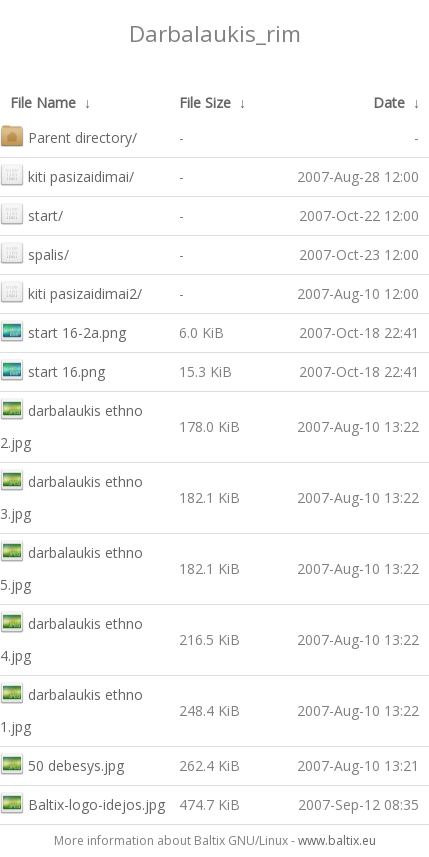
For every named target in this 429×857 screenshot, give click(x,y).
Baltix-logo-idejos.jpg (82, 802)
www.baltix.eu (337, 840)
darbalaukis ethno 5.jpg (71, 566)
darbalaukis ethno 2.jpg (71, 424)
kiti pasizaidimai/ (67, 174)
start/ (31, 213)
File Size (205, 102)
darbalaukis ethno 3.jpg (71, 495)
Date (389, 102)
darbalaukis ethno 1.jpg (71, 708)
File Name (43, 102)
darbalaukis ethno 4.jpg (71, 637)
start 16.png (52, 369)
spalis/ (34, 252)
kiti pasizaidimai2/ (71, 291)
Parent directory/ (68, 135)
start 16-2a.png (63, 330)
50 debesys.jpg (62, 763)
